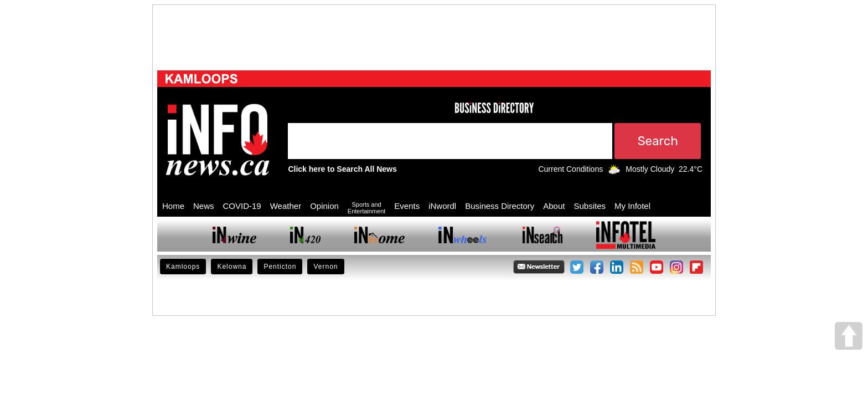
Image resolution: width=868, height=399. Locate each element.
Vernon (325, 267)
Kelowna (232, 267)
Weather (286, 206)
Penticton (280, 267)
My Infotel (632, 206)
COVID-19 (242, 206)
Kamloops (183, 267)
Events (407, 206)
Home (173, 206)
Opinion (324, 206)
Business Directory (500, 206)
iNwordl (442, 206)
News (204, 206)
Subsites (590, 206)
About (554, 206)
